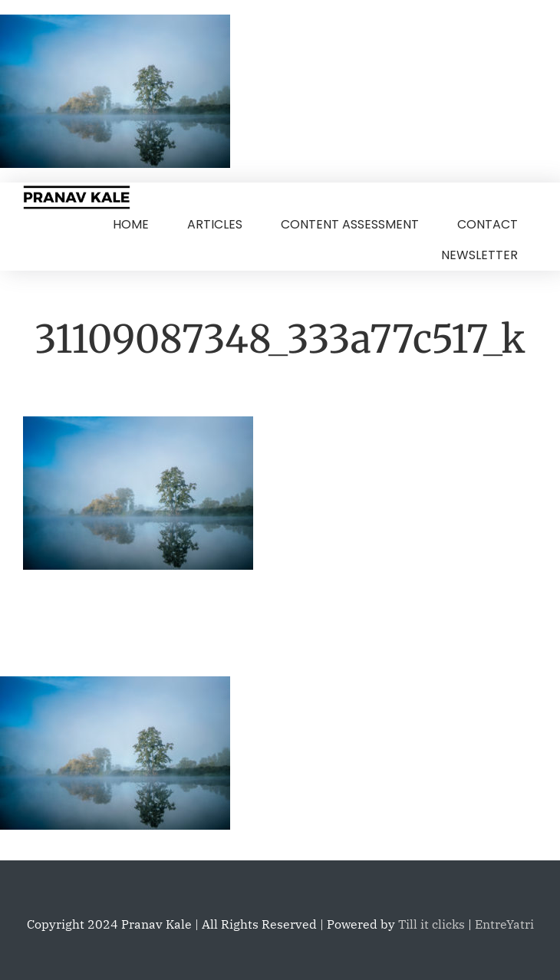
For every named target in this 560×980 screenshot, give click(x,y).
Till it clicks (432, 924)
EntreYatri (504, 924)
